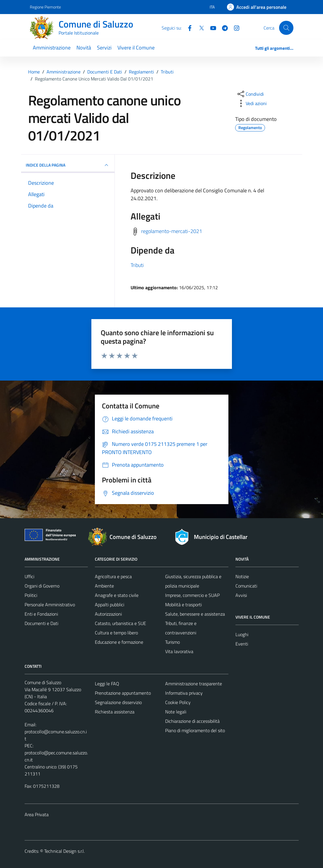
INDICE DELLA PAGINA (68, 165)
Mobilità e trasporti (183, 605)
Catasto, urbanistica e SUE (121, 623)
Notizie (242, 576)
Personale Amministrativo (50, 605)
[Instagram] (234, 28)
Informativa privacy (184, 693)
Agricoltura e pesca (113, 576)
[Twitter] (199, 28)
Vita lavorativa (179, 651)
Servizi (104, 48)
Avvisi (241, 595)
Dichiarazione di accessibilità (192, 721)
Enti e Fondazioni (41, 614)
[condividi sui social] (250, 94)
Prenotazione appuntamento (123, 693)
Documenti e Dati (41, 623)
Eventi (242, 644)
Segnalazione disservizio (118, 702)
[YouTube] (211, 28)
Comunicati (246, 586)
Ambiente (104, 586)
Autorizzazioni (108, 614)
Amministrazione (52, 48)
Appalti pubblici (110, 605)
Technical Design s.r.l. (64, 851)
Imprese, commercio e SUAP (192, 595)
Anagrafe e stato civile (117, 595)
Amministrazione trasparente (194, 684)
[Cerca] (286, 28)
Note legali (176, 712)
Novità (84, 48)
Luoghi (242, 634)
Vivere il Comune (136, 48)
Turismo (172, 642)
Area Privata (37, 814)
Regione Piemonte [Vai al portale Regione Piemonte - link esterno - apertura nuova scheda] (45, 7)
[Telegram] (223, 28)
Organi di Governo (42, 586)
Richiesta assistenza (115, 712)
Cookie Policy (178, 702)
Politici (31, 595)
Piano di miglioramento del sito (195, 730)
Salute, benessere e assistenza (195, 614)
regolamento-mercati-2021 (172, 231)
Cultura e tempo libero (116, 633)
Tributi (137, 265)
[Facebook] (187, 28)
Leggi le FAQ (107, 684)
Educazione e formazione (119, 642)
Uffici (29, 576)
